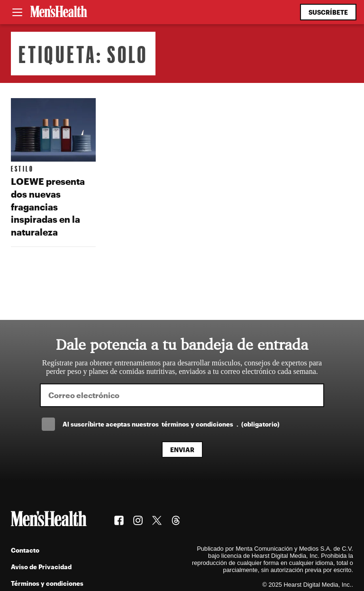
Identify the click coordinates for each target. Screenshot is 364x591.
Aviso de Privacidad (41, 567)
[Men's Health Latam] (59, 12)
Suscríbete (328, 12)
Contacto (25, 550)
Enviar (182, 450)
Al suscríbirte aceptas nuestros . (171, 424)
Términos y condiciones (47, 583)
